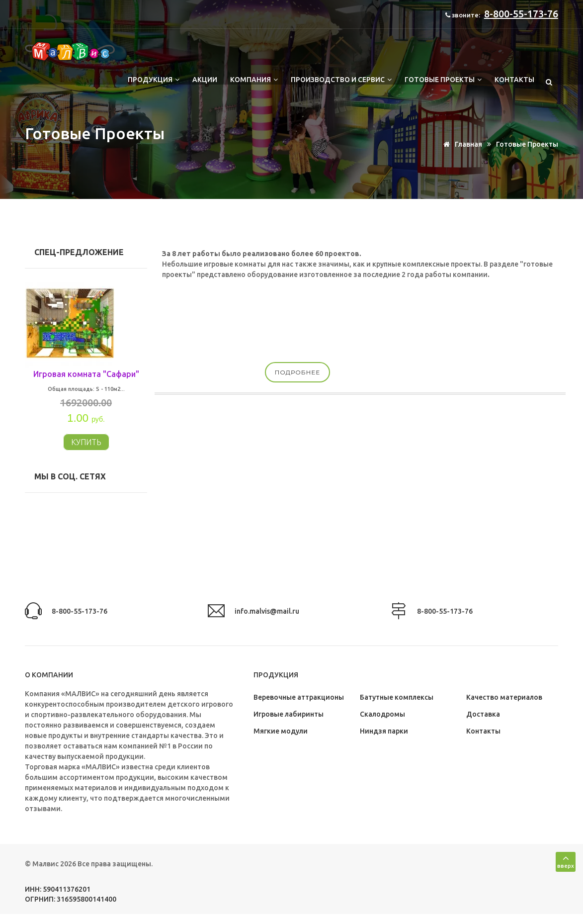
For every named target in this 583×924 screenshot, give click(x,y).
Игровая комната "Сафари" (86, 374)
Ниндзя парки (384, 731)
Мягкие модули (281, 731)
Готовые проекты (443, 80)
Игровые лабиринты (289, 714)
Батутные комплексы (397, 697)
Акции (205, 80)
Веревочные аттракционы (299, 697)
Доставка (483, 714)
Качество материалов (504, 697)
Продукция (154, 80)
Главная (461, 144)
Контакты (514, 80)
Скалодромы (382, 714)
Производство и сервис (341, 80)
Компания (254, 80)
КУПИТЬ (86, 442)
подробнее (298, 372)
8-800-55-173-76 (521, 14)
